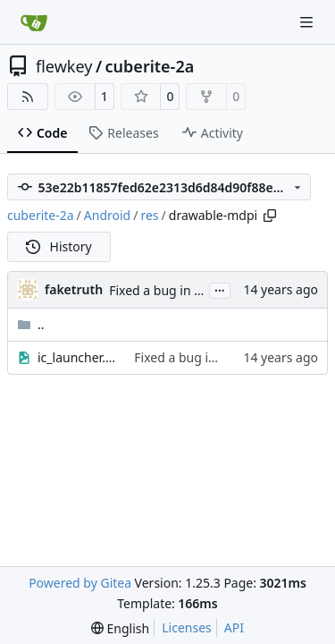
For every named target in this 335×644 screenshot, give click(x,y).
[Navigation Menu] (308, 22)
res (149, 215)
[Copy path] (270, 216)
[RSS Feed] (28, 97)
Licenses (187, 627)
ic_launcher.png (77, 357)
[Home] (34, 22)
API (234, 627)
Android (107, 215)
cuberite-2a (150, 66)
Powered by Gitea (80, 583)
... (220, 289)
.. (31, 324)
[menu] (120, 628)
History (59, 246)
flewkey (64, 66)
